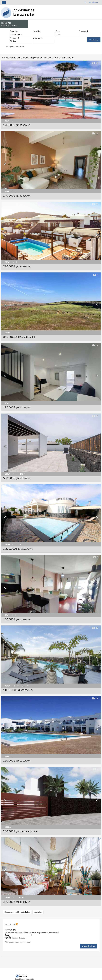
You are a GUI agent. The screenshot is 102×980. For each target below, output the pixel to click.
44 (95, 840)
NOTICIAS (10, 924)
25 (95, 204)
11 (95, 699)
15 (95, 134)
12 (95, 63)
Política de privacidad (22, 942)
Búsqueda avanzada (15, 46)
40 (95, 628)
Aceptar (19, 942)
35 (95, 416)
